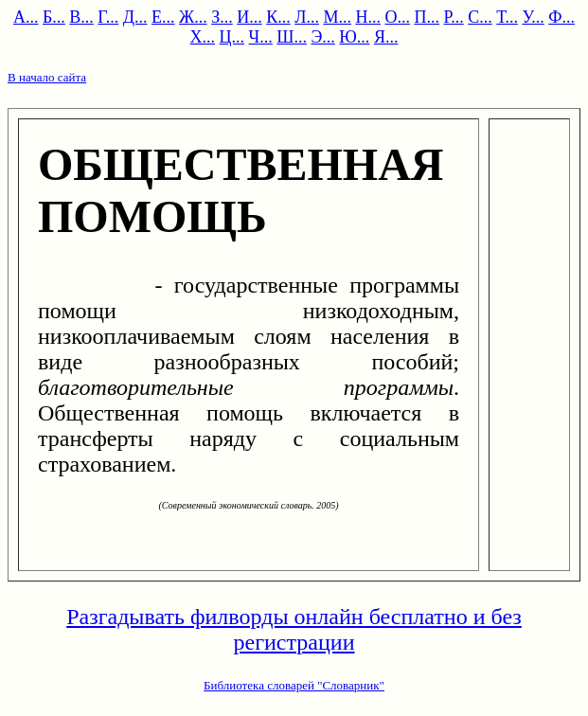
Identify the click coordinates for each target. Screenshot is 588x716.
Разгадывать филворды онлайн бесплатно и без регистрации (294, 629)
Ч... (261, 37)
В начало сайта (47, 77)
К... (278, 17)
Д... (135, 17)
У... (533, 17)
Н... (368, 17)
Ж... (193, 17)
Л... (307, 17)
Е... (163, 17)
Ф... (561, 17)
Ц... (232, 37)
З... (222, 17)
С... (480, 17)
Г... (108, 17)
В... (81, 17)
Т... (507, 17)
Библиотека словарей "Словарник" (294, 685)
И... (249, 17)
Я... (386, 37)
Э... (322, 37)
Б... (54, 17)
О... (397, 17)
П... (427, 17)
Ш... (292, 37)
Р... (453, 17)
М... (337, 17)
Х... (203, 37)
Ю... (354, 37)
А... (26, 17)
